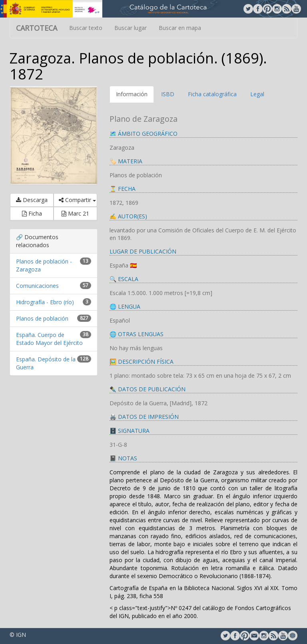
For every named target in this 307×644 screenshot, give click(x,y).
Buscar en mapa (180, 28)
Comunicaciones (37, 286)
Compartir (77, 200)
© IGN (18, 635)
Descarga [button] (32, 200)
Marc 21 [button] (75, 213)
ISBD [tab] (168, 94)
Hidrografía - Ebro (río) (45, 302)
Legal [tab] (257, 94)
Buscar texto (86, 28)
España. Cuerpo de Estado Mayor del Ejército (49, 339)
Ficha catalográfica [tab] (212, 94)
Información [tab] (132, 94)
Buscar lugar (131, 28)
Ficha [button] (32, 213)
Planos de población (42, 318)
